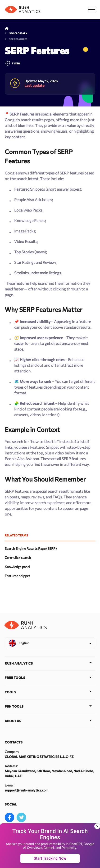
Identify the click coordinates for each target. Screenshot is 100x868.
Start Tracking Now (50, 858)
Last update (34, 85)
